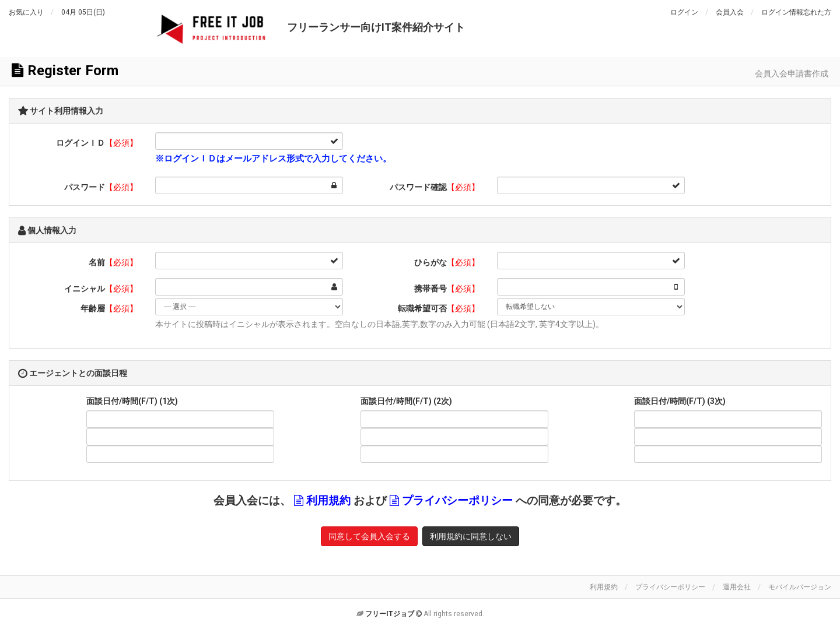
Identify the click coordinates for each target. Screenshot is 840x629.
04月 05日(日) (83, 12)
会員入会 (730, 12)
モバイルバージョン (800, 587)
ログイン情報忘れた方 (796, 12)
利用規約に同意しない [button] (471, 536)
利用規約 (328, 501)
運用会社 (737, 587)
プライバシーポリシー (457, 501)
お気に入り (26, 12)
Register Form (65, 71)
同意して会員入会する (369, 536)
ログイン (684, 12)
